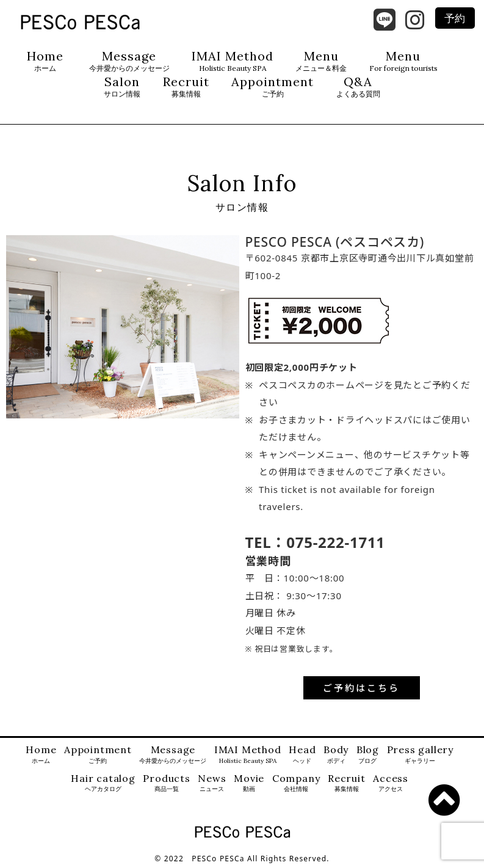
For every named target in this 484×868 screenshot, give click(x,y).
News (212, 783)
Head (302, 755)
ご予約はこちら (361, 688)
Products (166, 783)
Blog (368, 755)
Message (129, 61)
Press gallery (420, 755)
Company (296, 783)
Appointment (273, 87)
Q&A (358, 87)
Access (391, 783)
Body (336, 755)
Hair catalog (103, 783)
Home (45, 61)
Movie (249, 783)
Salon (122, 87)
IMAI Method (233, 61)
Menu (321, 61)
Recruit (186, 87)
